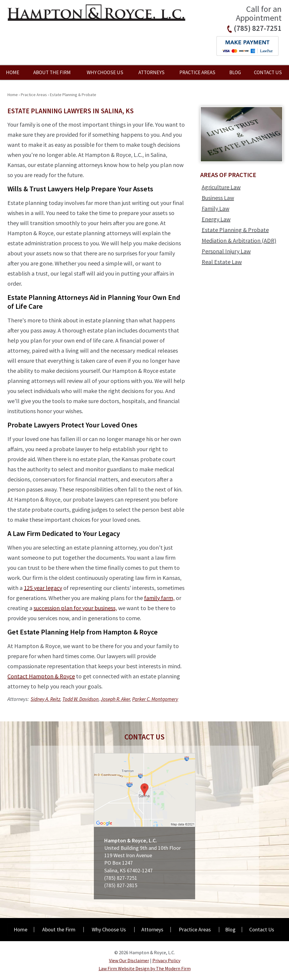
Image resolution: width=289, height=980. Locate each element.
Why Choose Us (105, 72)
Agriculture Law (221, 187)
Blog (235, 72)
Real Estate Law (222, 262)
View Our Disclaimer (129, 960)
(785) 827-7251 (258, 28)
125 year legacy (43, 588)
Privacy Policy (166, 960)
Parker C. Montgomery (155, 699)
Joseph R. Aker (115, 699)
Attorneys (151, 72)
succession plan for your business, (75, 608)
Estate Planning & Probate (235, 230)
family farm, (159, 598)
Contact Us (268, 72)
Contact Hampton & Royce (41, 676)
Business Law (218, 198)
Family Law (215, 208)
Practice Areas (197, 72)
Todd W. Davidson (80, 699)
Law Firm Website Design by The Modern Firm (145, 968)
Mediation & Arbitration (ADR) (239, 240)
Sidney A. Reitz (45, 699)
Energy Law (216, 219)
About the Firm (52, 72)
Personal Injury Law (226, 251)
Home (13, 72)
